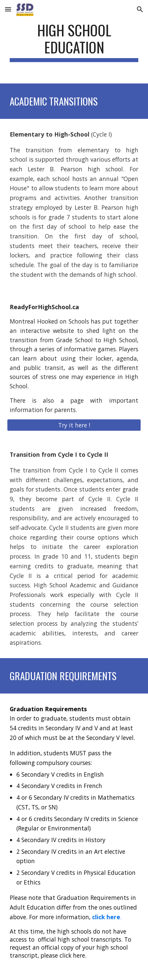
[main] (74, 42)
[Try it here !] (74, 425)
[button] (8, 9)
